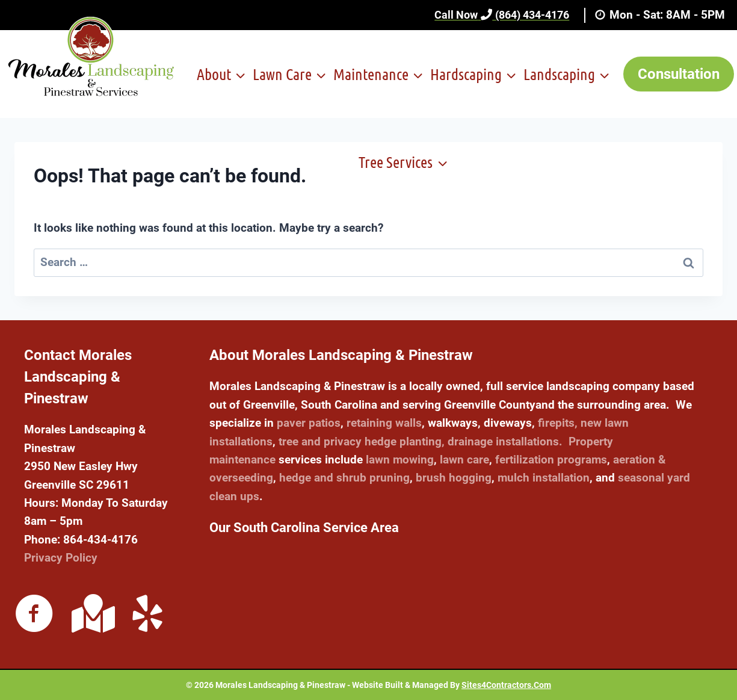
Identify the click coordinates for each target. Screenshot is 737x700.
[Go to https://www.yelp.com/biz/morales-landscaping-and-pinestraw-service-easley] (147, 615)
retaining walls (384, 423)
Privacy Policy (61, 558)
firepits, (558, 423)
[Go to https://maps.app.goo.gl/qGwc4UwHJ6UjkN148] (91, 614)
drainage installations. (505, 441)
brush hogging (454, 478)
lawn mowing (400, 460)
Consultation (679, 74)
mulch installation (544, 478)
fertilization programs (551, 460)
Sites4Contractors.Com (506, 685)
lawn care (464, 460)
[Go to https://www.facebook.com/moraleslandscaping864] (34, 615)
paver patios (309, 423)
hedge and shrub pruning (344, 478)
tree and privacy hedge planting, (362, 441)
